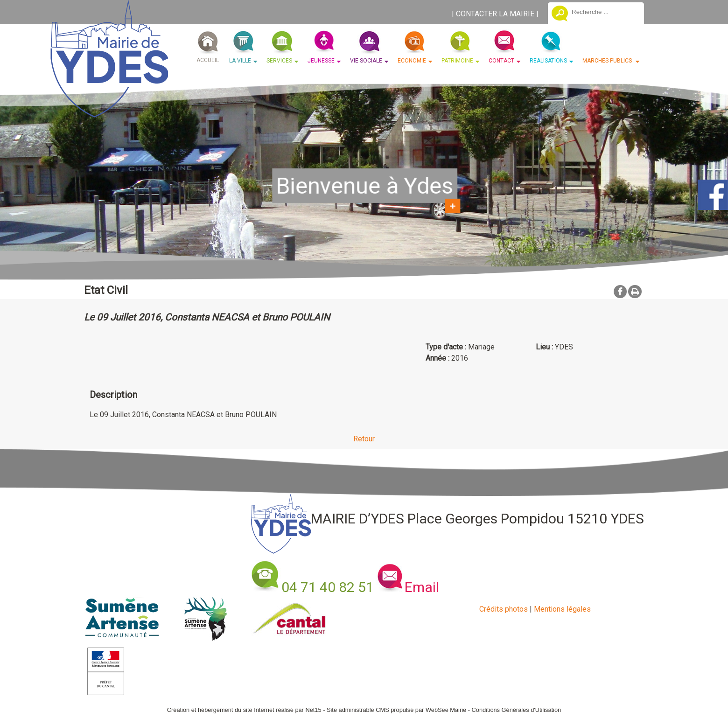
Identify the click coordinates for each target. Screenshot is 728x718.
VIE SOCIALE (366, 61)
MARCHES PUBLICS (608, 61)
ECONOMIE (412, 61)
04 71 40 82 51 (328, 587)
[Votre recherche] (604, 12)
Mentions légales (562, 609)
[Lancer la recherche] (560, 14)
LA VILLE (240, 61)
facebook (620, 291)
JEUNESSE (321, 61)
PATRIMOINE (457, 61)
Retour (364, 439)
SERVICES (279, 61)
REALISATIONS (548, 61)
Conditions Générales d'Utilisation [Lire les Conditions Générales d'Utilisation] (517, 710)
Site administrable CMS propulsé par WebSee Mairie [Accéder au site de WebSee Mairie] (396, 710)
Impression (635, 292)
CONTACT (501, 61)
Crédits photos (504, 609)
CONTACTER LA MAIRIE (495, 14)
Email (422, 587)
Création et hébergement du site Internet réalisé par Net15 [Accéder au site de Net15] (244, 710)
